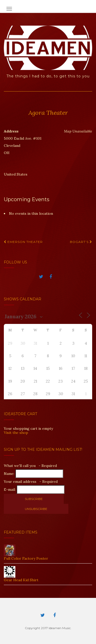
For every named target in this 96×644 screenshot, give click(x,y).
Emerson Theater (23, 242)
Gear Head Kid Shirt (21, 580)
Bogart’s (81, 242)
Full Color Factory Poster (26, 558)
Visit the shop (16, 433)
